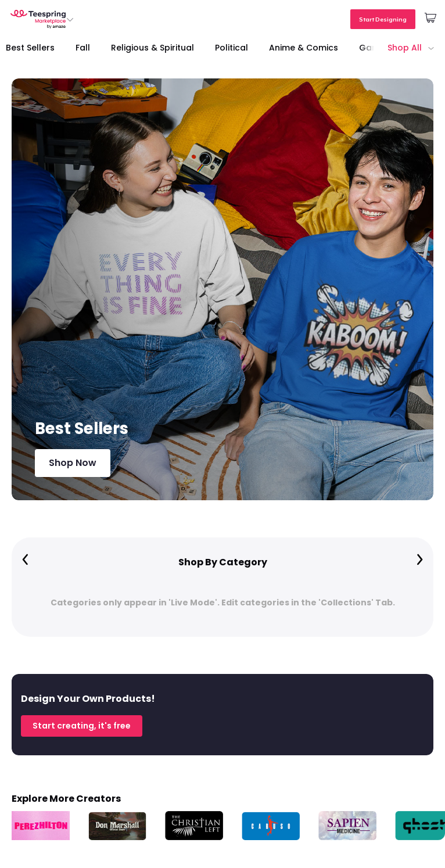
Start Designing (383, 19)
